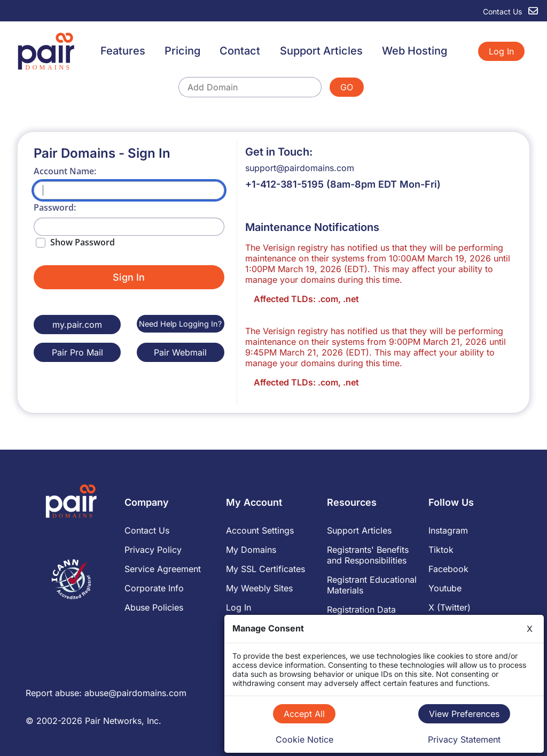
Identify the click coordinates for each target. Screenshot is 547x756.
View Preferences (464, 714)
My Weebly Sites (259, 588)
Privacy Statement (464, 739)
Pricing (182, 51)
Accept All (304, 714)
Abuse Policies (154, 607)
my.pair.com (77, 325)
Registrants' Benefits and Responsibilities (368, 555)
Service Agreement (163, 569)
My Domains (251, 550)
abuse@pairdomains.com (135, 693)
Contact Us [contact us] (510, 11)
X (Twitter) (450, 607)
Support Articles (321, 51)
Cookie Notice (304, 739)
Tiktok (441, 550)
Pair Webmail (180, 352)
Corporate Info (154, 588)
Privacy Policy (153, 550)
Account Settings (260, 530)
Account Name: (65, 171)
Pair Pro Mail (77, 352)
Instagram (448, 530)
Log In (501, 51)
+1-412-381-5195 (284, 184)
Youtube (445, 588)
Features (123, 51)
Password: (55, 207)
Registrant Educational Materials (372, 585)
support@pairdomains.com (300, 168)
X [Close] (530, 629)
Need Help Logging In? (180, 324)
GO (347, 87)
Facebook (448, 569)
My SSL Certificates (265, 569)
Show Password (83, 242)
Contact (240, 51)
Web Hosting (415, 51)
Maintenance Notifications (312, 227)
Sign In (129, 277)
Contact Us (147, 530)
